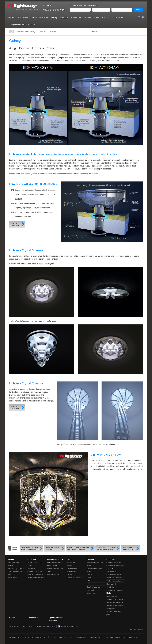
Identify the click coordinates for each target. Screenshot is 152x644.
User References (53, 575)
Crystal (89, 575)
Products (64, 17)
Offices (69, 575)
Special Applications (74, 578)
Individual (90, 590)
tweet (95, 32)
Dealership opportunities (46, 626)
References (76, 17)
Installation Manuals (114, 578)
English (143, 17)
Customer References (35, 572)
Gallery (54, 17)
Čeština (139, 17)
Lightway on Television (115, 603)
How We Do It (13, 626)
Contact (106, 17)
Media (97, 17)
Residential (23, 17)
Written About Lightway (115, 599)
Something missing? (137, 629)
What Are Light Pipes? (16, 569)
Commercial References (115, 566)
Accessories (91, 593)
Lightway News (112, 596)
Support (88, 17)
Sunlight (12, 17)
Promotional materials (114, 590)
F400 (89, 584)
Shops (69, 566)
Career (32, 626)
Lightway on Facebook (69, 626)
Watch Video (12, 578)
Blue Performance (93, 587)
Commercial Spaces (39, 17)
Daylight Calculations (114, 581)
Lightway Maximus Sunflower (24, 25)
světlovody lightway (26, 32)
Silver (89, 578)
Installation (31, 569)
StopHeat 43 (117, 17)
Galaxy (89, 581)
